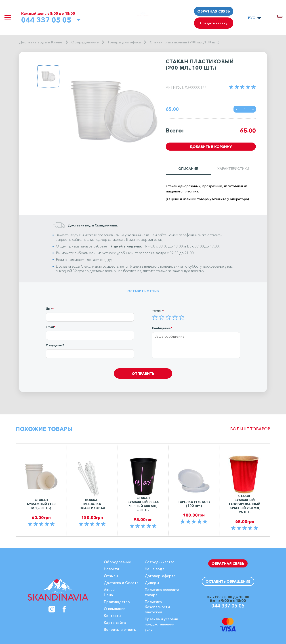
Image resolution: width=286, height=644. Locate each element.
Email (50, 327)
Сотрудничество (160, 562)
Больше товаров (250, 429)
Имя (49, 309)
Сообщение (161, 328)
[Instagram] (52, 609)
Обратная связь (214, 11)
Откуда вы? (55, 345)
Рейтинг (157, 311)
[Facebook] (64, 609)
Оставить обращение (228, 581)
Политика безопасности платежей (157, 607)
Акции (109, 590)
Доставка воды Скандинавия (79, 266)
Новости (111, 569)
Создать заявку (214, 23)
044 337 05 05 (46, 20)
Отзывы (111, 576)
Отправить (143, 373)
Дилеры (152, 583)
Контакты (113, 616)
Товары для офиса (124, 42)
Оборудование (85, 42)
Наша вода (155, 569)
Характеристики (233, 169)
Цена (108, 595)
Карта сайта (115, 623)
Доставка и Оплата (121, 583)
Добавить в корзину (211, 147)
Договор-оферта (160, 576)
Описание (188, 169)
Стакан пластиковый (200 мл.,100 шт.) (185, 42)
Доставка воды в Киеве (41, 42)
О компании (115, 609)
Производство (117, 602)
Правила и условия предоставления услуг (161, 624)
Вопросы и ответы (120, 629)
